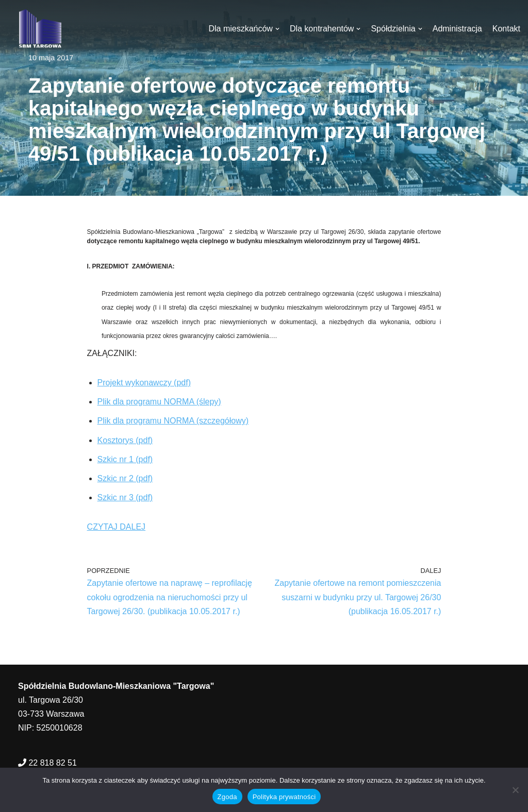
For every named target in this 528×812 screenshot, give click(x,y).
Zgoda (227, 797)
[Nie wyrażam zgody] (515, 790)
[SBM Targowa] (39, 29)
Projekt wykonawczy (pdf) (144, 383)
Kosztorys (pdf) (125, 440)
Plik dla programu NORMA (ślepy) (159, 402)
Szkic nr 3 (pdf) (125, 497)
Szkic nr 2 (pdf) (125, 478)
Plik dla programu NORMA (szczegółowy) (173, 421)
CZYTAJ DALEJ (117, 527)
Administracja (457, 29)
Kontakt (506, 29)
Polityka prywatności (284, 797)
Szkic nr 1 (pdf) (125, 459)
